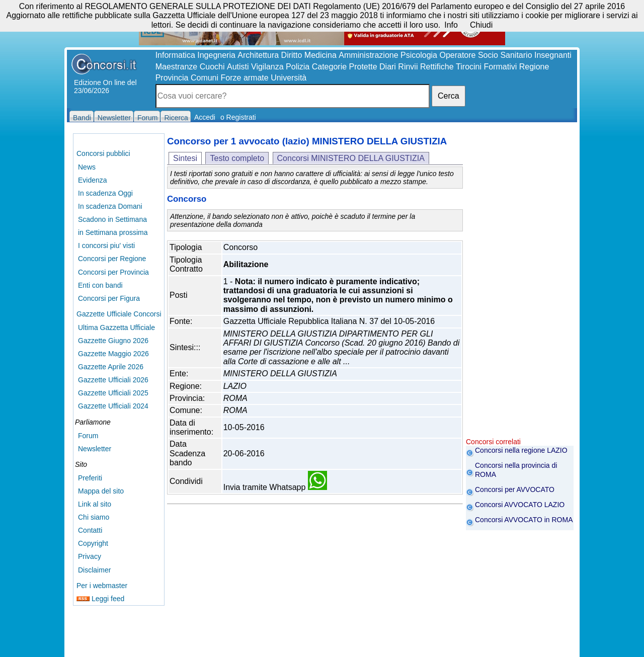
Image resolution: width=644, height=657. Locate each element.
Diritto (292, 55)
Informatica (175, 55)
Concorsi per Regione (112, 259)
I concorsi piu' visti (106, 245)
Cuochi (212, 67)
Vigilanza (267, 67)
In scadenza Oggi (105, 193)
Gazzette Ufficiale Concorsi (119, 314)
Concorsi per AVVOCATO (515, 489)
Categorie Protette (345, 67)
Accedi (205, 117)
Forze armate (245, 78)
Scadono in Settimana (112, 219)
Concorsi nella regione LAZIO (521, 450)
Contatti (90, 530)
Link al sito (95, 504)
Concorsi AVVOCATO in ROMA (524, 520)
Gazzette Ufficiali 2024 (113, 406)
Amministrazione (368, 55)
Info (451, 25)
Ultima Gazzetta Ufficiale (116, 327)
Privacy (90, 556)
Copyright (93, 543)
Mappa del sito (101, 491)
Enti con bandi (100, 285)
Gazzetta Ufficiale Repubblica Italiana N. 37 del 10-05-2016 (329, 321)
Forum (88, 436)
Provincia (172, 78)
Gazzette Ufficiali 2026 (113, 380)
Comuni (205, 78)
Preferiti (90, 478)
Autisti (238, 67)
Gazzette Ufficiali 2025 (113, 393)
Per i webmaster (102, 586)
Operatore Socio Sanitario (486, 55)
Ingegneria (216, 55)
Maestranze (177, 67)
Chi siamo (94, 517)
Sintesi (185, 158)
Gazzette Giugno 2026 (113, 341)
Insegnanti (553, 55)
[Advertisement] (520, 287)
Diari (388, 67)
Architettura (258, 55)
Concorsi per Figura (109, 298)
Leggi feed (100, 599)
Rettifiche (437, 67)
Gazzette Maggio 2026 (113, 354)
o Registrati (238, 117)
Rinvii (408, 67)
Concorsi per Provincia (113, 272)
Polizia (298, 67)
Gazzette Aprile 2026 (111, 367)
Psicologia (419, 55)
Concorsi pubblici (103, 153)
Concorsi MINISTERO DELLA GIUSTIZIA (351, 158)
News (87, 167)
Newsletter (95, 449)
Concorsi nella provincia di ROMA (516, 470)
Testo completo (237, 158)
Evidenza (93, 180)
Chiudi (481, 25)
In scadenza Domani (110, 206)
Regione (534, 67)
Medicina (320, 55)
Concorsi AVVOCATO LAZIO (520, 505)
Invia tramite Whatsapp (275, 487)
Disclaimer (94, 570)
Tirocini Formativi (486, 67)
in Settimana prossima (113, 232)
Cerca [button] (449, 96)
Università (289, 78)
